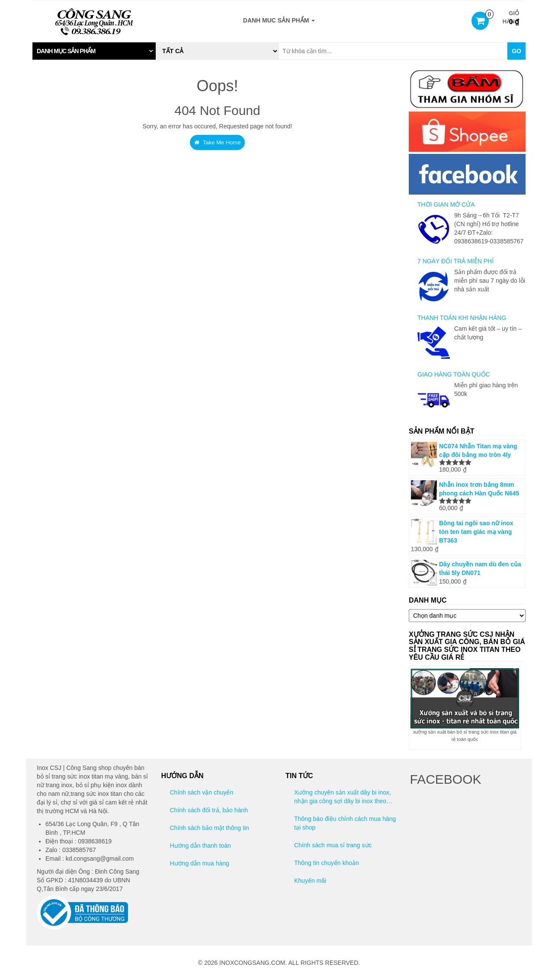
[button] (94, 51)
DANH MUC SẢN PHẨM (279, 20)
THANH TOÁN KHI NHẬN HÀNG (462, 318)
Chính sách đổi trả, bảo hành (209, 810)
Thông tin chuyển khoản (327, 863)
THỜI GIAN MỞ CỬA (446, 204)
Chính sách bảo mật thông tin (210, 828)
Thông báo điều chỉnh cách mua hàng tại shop (345, 823)
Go (516, 51)
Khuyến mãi (310, 881)
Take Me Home (218, 142)
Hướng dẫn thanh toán (200, 846)
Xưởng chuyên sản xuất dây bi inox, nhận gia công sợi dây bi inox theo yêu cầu (343, 797)
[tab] (94, 51)
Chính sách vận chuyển (202, 792)
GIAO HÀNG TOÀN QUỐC (454, 374)
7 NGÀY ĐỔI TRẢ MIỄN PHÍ (455, 261)
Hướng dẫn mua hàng (200, 863)
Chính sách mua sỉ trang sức (333, 845)
